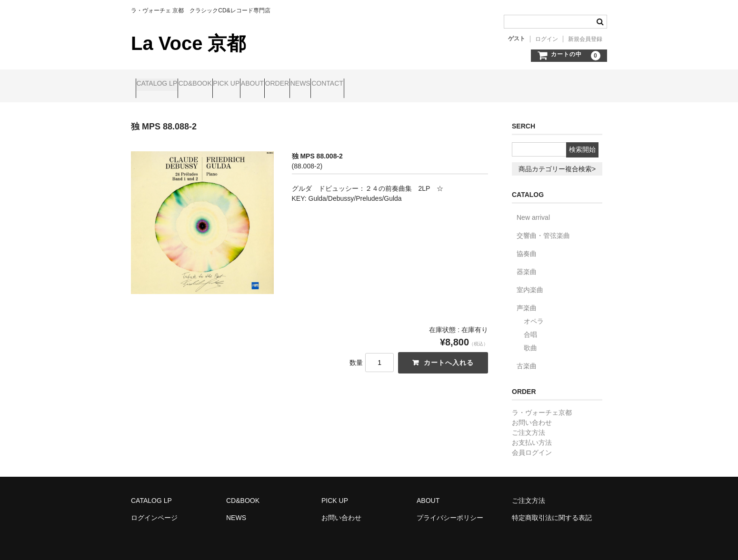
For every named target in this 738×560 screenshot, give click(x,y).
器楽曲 (527, 264)
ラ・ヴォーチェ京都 (542, 404)
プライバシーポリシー (450, 510)
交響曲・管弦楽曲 (543, 227)
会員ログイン (532, 444)
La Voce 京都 (188, 43)
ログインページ (154, 510)
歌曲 (530, 340)
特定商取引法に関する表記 (552, 510)
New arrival (533, 209)
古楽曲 (527, 358)
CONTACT (442, 84)
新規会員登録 (585, 39)
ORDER (355, 84)
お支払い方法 (532, 434)
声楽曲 (527, 300)
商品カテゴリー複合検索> (557, 161)
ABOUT (312, 84)
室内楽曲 (530, 282)
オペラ (534, 313)
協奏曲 (527, 246)
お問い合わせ (532, 414)
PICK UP (268, 84)
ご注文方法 (529, 424)
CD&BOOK (218, 84)
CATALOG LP (161, 84)
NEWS (397, 84)
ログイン (547, 39)
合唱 (530, 326)
